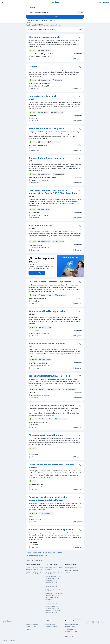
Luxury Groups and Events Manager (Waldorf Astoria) (51, 466)
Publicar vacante (50, 624)
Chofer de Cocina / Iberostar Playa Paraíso (50, 282)
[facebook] (88, 622)
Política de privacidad (71, 632)
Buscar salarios (69, 636)
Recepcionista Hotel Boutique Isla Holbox (49, 376)
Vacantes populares (70, 568)
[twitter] (98, 622)
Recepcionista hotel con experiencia (47, 344)
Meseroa (33, 67)
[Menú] (3, 2)
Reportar (77, 59)
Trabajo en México (70, 627)
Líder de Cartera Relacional (42, 96)
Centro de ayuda (31, 627)
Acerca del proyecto (32, 624)
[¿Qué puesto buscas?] (55, 7)
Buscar (55, 17)
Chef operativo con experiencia (44, 37)
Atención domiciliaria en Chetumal (46, 435)
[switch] (81, 29)
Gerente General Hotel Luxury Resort (47, 129)
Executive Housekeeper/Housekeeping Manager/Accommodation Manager (48, 499)
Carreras (29, 629)
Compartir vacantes (51, 627)
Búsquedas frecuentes (35, 561)
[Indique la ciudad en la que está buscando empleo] (55, 12)
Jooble (13, 640)
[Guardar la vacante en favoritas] (80, 37)
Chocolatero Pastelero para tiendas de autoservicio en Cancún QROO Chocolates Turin (53, 192)
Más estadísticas (57, 25)
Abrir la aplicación (103, 3)
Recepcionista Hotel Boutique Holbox (47, 311)
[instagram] (93, 622)
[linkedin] (103, 622)
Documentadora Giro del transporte (46, 158)
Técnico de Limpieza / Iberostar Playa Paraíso (51, 405)
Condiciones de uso (70, 629)
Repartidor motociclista (40, 226)
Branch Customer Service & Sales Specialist (51, 530)
